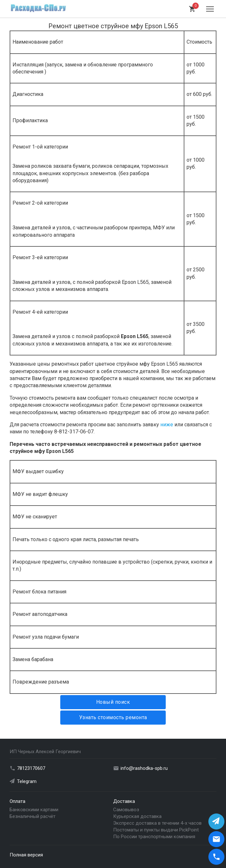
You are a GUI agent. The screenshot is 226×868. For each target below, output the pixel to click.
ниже (167, 425)
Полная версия (26, 855)
